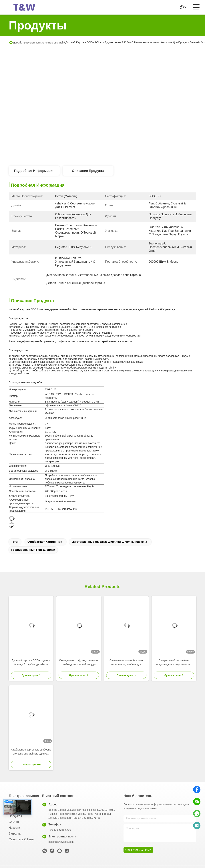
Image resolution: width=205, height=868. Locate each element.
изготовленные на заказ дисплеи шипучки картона (109, 542)
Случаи (14, 822)
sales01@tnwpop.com (61, 842)
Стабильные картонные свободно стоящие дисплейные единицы (31, 751)
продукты (28, 43)
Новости (14, 828)
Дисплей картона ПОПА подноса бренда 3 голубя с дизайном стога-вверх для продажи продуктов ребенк (31, 663)
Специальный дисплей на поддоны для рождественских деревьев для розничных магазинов (174, 663)
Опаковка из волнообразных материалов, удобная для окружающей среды (126, 663)
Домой (17, 43)
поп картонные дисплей (49, 43)
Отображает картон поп (45, 542)
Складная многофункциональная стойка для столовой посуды (79, 662)
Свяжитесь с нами (22, 839)
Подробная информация (34, 171)
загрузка (15, 834)
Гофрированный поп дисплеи (33, 550)
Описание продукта (88, 171)
